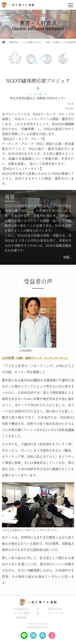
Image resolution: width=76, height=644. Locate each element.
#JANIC (70, 108)
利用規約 (21, 617)
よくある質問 (21, 613)
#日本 (71, 104)
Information (21, 609)
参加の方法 (55, 609)
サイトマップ (55, 613)
